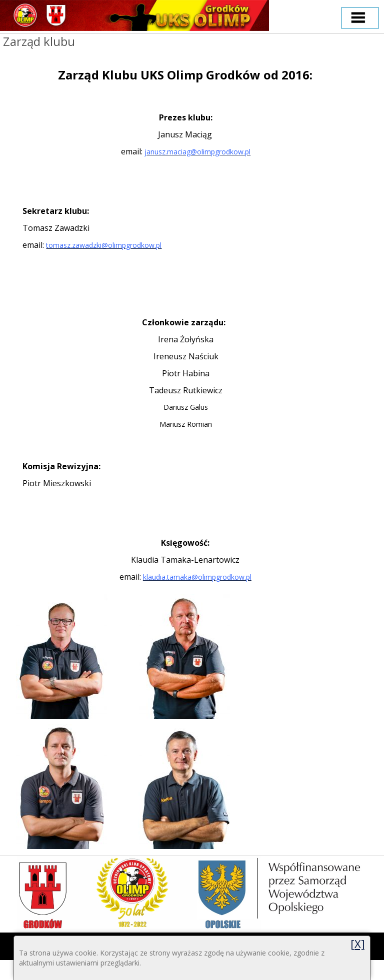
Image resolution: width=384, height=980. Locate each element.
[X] (358, 944)
